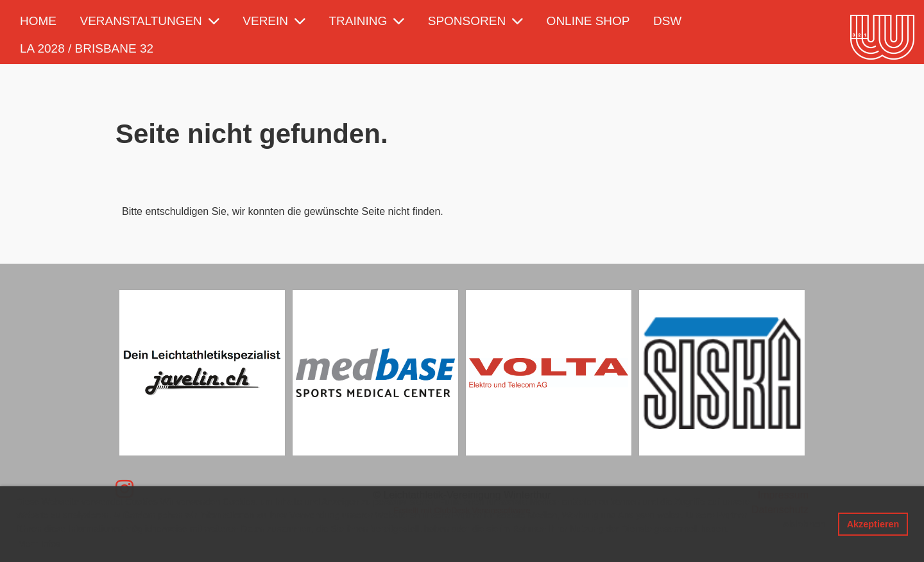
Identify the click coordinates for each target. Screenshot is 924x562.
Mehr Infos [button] (39, 544)
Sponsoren (475, 21)
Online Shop (588, 21)
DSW (667, 21)
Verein (274, 21)
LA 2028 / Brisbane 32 (87, 48)
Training (367, 21)
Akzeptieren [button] (873, 524)
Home (38, 21)
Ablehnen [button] (804, 524)
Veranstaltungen (149, 21)
